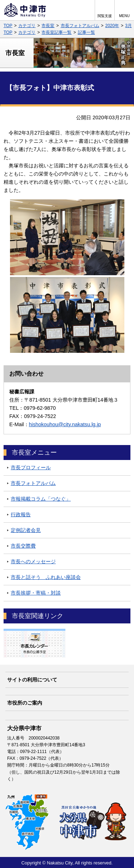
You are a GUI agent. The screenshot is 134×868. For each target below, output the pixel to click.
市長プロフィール (31, 467)
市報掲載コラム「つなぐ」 (41, 499)
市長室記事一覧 (56, 32)
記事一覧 (86, 32)
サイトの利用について (32, 680)
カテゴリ (27, 26)
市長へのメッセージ (33, 561)
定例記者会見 (26, 530)
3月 (128, 26)
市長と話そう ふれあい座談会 (46, 577)
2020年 (112, 26)
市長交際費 (23, 546)
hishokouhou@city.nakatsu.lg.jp (65, 424)
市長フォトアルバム (80, 26)
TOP (8, 26)
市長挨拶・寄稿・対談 (36, 593)
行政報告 (21, 514)
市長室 (48, 26)
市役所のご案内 (25, 703)
